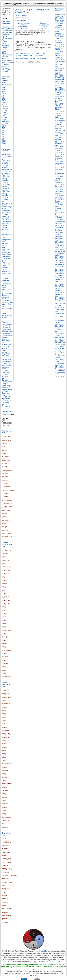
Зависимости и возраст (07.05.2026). (60, 223)
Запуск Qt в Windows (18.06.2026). (60, 27)
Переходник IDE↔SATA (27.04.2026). (60, 261)
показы (5, 483)
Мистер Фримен (5, 379)
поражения (6, 493)
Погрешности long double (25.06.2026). (60, 16)
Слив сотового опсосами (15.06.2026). (60, 41)
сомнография (7, 503)
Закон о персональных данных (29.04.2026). (60, 247)
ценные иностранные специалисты (7, 533)
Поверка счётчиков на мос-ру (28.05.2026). (60, 131)
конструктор (7, 859)
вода (4, 557)
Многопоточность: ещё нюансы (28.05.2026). (60, 124)
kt (25, 53)
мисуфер (5, 473)
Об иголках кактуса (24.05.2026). (60, 145)
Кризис (4, 337)
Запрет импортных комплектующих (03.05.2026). (60, 238)
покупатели (6, 487)
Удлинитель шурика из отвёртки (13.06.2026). (60, 49)
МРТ (4, 404)
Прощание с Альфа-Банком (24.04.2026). (60, 290)
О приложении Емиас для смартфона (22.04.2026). (60, 322)
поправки (6, 872)
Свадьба (5, 384)
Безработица (7, 361)
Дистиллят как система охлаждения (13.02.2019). (23, 26)
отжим (8, 862)
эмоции (5, 827)
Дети (9, 330)
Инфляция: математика (6, 364)
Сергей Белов (45, 951)
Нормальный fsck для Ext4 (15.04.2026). (60, 345)
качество (5, 560)
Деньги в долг (5, 340)
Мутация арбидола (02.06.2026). (60, 87)
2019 (17, 15)
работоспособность (9, 875)
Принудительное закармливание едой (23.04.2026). (60, 304)
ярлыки (5, 922)
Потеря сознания (5, 372)
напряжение (7, 567)
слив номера (7, 500)
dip (21, 53)
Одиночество (7, 335)
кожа (4, 856)
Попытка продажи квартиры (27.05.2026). (60, 138)
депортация (6, 457)
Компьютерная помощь (7, 387)
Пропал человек (5, 375)
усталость (6, 520)
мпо (4, 862)
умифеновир (7, 507)
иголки (5, 463)
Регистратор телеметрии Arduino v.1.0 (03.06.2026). (60, 81)
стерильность (7, 909)
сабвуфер (6, 879)
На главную (10, 4)
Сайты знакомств (6, 347)
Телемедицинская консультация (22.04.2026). (60, 313)
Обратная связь (40, 4)
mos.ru (5, 447)
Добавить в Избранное (24, 4)
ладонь (5, 467)
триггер (5, 912)
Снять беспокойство (7, 359)
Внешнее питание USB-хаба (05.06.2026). (60, 73)
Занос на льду (5, 394)
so (32, 53)
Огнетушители (7, 382)
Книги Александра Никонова (6, 401)
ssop (37, 53)
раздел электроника (38, 58)
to (44, 53)
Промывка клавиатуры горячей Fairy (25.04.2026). (60, 275)
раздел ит (6, 604)
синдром (5, 889)
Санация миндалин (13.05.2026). (60, 203)
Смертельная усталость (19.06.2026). (60, 22)
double (5, 437)
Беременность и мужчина (7, 332)
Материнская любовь (7, 390)
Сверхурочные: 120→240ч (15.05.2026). (60, 189)
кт (31, 56)
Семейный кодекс (6, 329)
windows (5, 554)
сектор (5, 882)
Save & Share (21, 21)
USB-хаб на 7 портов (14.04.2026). (60, 350)
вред (4, 694)
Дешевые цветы (5, 368)
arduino (5, 550)
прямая (5, 497)
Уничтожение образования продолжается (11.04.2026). (60, 373)
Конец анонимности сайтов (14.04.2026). (60, 357)
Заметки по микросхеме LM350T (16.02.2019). (44, 26)
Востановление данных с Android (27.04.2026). (60, 254)
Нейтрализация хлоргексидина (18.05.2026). (60, 173)
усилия (5, 517)
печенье (5, 865)
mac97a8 (5, 842)
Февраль (24, 15)
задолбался (6, 460)
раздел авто (7, 570)
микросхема (38, 56)
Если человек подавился (6, 352)
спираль (5, 899)
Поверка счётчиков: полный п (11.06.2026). (60, 56)
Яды (10, 326)
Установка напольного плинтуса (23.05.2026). (60, 152)
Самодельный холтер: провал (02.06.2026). (60, 94)
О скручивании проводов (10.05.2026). (60, 217)
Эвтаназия (6, 406)
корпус (26, 56)
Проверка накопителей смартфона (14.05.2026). (60, 196)
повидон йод (7, 869)
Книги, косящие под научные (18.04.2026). (60, 338)
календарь (6, 852)
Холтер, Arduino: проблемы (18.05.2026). (60, 181)
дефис (19, 56)
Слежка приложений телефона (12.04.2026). (60, 364)
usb (10, 550)
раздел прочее (22, 58)
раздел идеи (7, 600)
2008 (4, 839)
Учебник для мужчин (7, 325)
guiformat (5, 690)
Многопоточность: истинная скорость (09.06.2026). (60, 65)
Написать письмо (54, 4)
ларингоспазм (7, 470)
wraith (8, 846)
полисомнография (9, 490)
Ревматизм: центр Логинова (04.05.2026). (60, 230)
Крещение (6, 356)
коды (9, 694)
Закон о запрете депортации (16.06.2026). (60, 34)
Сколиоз (5, 322)
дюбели (5, 849)
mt (29, 53)
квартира (5, 564)
